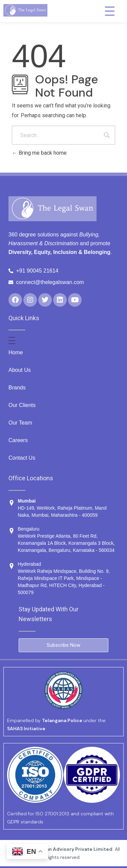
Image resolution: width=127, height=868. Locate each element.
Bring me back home (39, 153)
